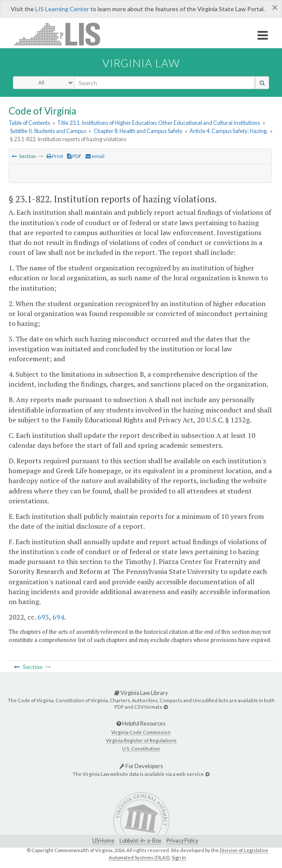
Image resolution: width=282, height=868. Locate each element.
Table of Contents (29, 123)
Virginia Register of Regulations (141, 740)
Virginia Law (141, 63)
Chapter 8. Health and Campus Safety (138, 131)
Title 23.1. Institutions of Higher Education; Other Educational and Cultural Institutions (159, 123)
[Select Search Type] (44, 83)
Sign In (179, 857)
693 (43, 617)
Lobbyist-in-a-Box (140, 841)
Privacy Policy (182, 841)
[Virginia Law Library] (166, 707)
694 (58, 617)
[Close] (275, 7)
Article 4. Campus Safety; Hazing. (229, 131)
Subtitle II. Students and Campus (48, 131)
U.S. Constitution (141, 749)
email (95, 156)
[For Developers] (207, 774)
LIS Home (103, 841)
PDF (74, 156)
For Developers (141, 766)
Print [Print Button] (55, 156)
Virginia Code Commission (141, 732)
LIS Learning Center (62, 9)
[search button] (262, 83)
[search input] (164, 83)
